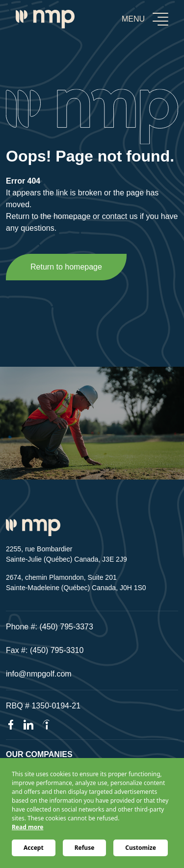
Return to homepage (66, 267)
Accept (34, 848)
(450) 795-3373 (66, 627)
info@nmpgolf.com (39, 674)
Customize (141, 848)
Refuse (85, 848)
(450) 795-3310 (57, 650)
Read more (27, 827)
